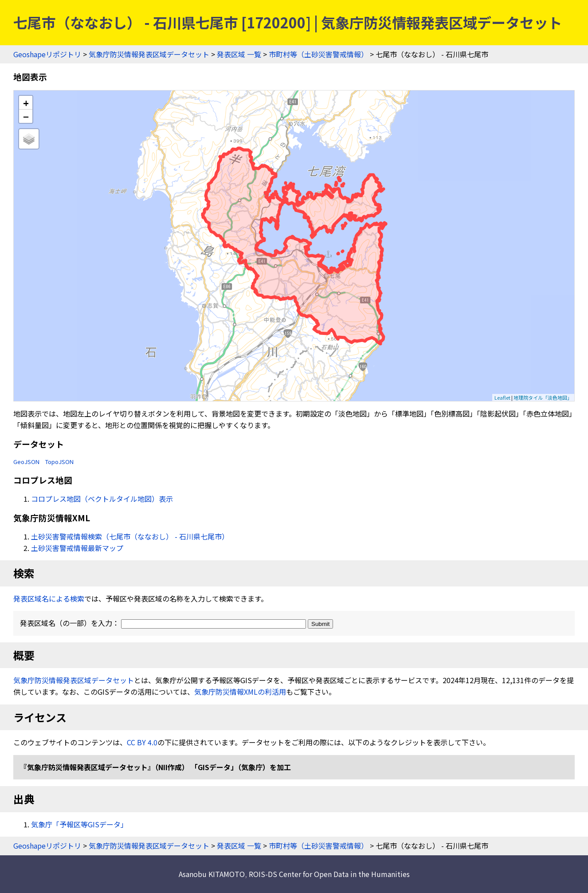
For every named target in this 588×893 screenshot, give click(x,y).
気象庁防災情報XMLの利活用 (240, 692)
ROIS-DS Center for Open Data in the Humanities (329, 874)
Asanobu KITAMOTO (212, 874)
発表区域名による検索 (49, 598)
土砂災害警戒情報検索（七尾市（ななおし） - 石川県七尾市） (130, 536)
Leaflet (502, 397)
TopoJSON (59, 462)
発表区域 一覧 (239, 54)
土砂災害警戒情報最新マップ (77, 548)
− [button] (26, 116)
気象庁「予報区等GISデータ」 (79, 824)
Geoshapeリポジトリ (47, 54)
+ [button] (26, 103)
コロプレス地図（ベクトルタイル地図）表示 (102, 499)
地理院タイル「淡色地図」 (543, 397)
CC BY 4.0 (142, 742)
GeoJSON (26, 462)
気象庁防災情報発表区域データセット (149, 54)
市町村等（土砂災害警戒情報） (318, 54)
